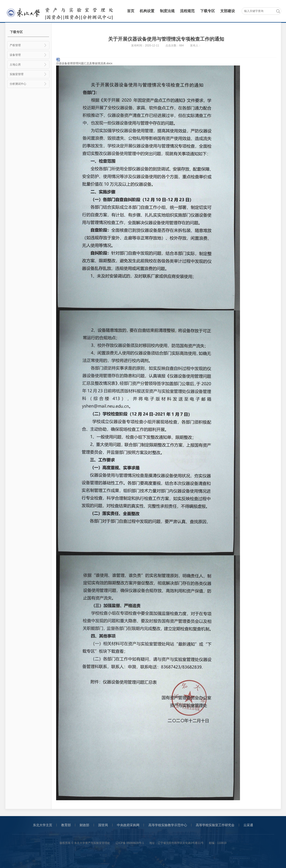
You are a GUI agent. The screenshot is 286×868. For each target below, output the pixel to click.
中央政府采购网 (128, 825)
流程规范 (187, 11)
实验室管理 (28, 74)
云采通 (248, 825)
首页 (131, 11)
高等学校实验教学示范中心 (168, 825)
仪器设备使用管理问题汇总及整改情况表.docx (84, 63)
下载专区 (208, 11)
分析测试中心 (28, 84)
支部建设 (228, 11)
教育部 (66, 825)
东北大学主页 (43, 825)
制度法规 (167, 11)
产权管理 (28, 45)
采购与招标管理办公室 (61, 11)
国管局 (103, 825)
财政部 (84, 825)
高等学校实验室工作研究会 (215, 825)
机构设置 (147, 11)
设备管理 (28, 55)
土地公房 (28, 65)
